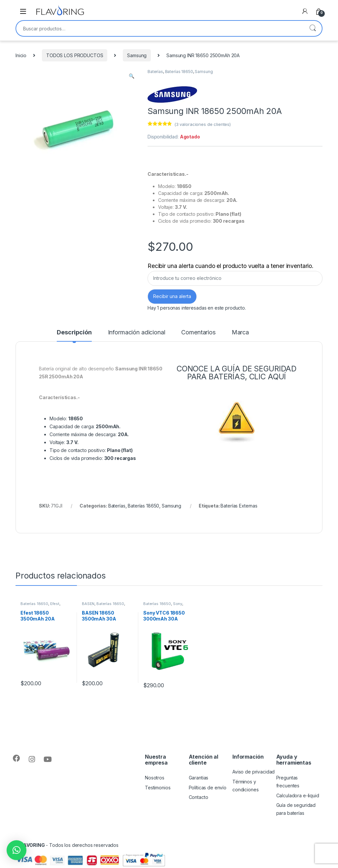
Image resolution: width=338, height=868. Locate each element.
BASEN (88, 604)
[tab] (74, 335)
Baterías (155, 72)
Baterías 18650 (179, 72)
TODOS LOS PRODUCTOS (75, 55)
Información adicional (137, 333)
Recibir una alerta (172, 296)
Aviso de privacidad (253, 772)
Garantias (199, 778)
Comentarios (198, 333)
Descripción (74, 333)
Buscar (313, 28)
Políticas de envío (208, 788)
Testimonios (158, 788)
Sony (178, 604)
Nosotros (155, 778)
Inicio (21, 55)
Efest (55, 604)
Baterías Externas (239, 506)
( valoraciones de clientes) (203, 124)
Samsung (137, 55)
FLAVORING (32, 845)
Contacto (199, 797)
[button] (17, 850)
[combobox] (160, 28)
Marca (240, 333)
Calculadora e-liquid (298, 795)
